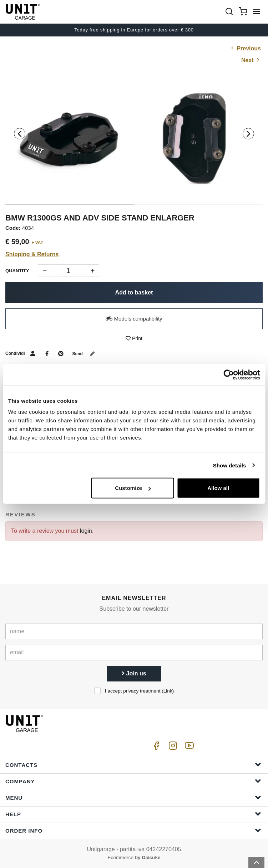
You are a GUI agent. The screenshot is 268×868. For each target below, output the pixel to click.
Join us (134, 673)
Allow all (218, 488)
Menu (133, 797)
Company (133, 781)
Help (133, 814)
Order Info (133, 830)
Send (85, 354)
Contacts (133, 765)
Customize (133, 488)
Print (134, 338)
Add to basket (134, 292)
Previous (245, 48)
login (86, 531)
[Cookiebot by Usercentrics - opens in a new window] (229, 375)
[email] (134, 653)
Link (168, 691)
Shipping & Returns (32, 254)
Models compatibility (134, 319)
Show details (230, 465)
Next (251, 60)
